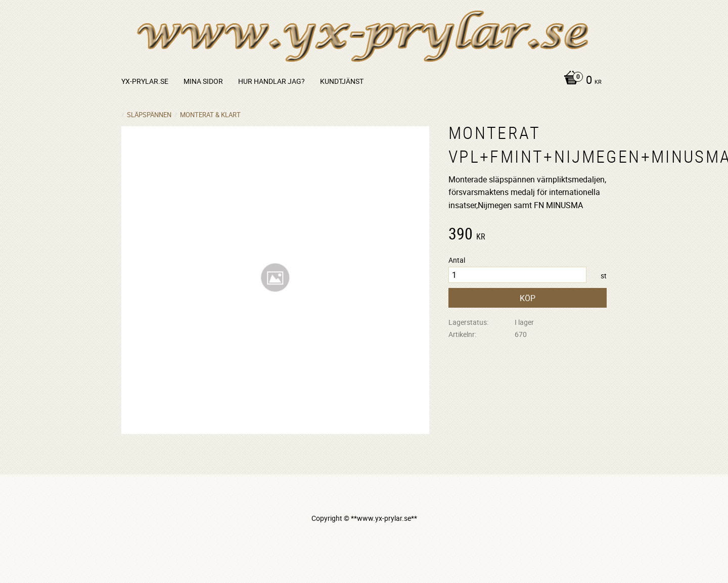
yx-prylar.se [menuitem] (145, 81)
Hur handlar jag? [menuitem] (271, 81)
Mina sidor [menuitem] (203, 81)
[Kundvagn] (580, 81)
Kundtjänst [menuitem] (342, 81)
